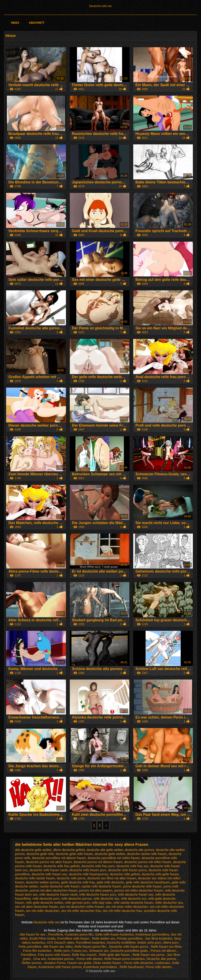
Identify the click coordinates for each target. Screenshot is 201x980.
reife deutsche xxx (134, 899)
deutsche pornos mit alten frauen (49, 862)
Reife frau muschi (85, 955)
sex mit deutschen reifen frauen (82, 907)
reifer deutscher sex (169, 903)
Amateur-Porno (55, 963)
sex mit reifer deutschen (43, 911)
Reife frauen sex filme (166, 947)
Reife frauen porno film (91, 947)
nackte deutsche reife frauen (60, 886)
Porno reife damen (90, 959)
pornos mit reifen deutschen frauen (139, 890)
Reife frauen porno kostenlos (125, 959)
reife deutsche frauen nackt (58, 894)
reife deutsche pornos (76, 899)
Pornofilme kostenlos (91, 943)
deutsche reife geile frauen (160, 874)
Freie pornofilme (30, 947)
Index (15, 23)
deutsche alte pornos (139, 850)
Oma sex (40, 959)
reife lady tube (102, 903)
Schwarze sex (99, 951)
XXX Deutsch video (60, 943)
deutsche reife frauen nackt (49, 870)
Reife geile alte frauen (115, 955)
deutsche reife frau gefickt (61, 866)
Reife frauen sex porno (149, 955)
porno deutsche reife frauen (142, 886)
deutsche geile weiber (110, 854)
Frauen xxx (79, 951)
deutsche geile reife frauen (74, 854)
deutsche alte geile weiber (105, 850)
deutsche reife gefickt (125, 874)
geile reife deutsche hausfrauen (148, 882)
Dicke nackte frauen (108, 963)
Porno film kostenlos (38, 951)
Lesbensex (162, 963)
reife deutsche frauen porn (98, 894)
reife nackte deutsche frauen (133, 903)
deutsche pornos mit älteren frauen (98, 862)
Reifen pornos (32, 963)
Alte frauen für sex (33, 934)
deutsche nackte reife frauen (147, 854)
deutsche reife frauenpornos (89, 874)
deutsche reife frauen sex (49, 874)
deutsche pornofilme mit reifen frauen (114, 858)
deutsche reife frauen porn (88, 870)
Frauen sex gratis (79, 963)
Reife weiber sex (104, 938)
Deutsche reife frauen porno (129, 947)
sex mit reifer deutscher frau (122, 911)
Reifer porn (62, 951)
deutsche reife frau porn (98, 866)
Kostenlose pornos (61, 959)
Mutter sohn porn (149, 943)
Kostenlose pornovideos (152, 934)
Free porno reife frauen (54, 955)
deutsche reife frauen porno (127, 870)
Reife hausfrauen (132, 967)
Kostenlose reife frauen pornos (60, 967)
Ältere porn (171, 943)
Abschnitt (36, 23)
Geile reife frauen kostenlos (114, 934)
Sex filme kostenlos (159, 938)
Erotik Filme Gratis (43, 938)
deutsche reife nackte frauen (35, 878)
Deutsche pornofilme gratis (130, 951)
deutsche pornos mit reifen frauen (148, 862)
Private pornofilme (130, 938)
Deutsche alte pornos (162, 959)
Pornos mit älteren (164, 951)
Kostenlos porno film (79, 934)
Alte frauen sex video (58, 947)
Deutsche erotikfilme (121, 943)
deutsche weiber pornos (43, 882)
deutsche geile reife (40, 854)
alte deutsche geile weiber (33, 850)
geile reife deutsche (110, 882)
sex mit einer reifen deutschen (127, 907)
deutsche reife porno (71, 878)
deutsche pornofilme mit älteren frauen (59, 858)
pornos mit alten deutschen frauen (54, 890)
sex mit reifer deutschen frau (81, 911)
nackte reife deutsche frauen (101, 886)
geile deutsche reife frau (78, 882)
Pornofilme (55, 934)
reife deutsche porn (46, 899)
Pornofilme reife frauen (74, 938)
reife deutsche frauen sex (136, 894)
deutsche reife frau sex (133, 866)
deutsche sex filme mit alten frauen (112, 878)
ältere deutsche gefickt (69, 850)
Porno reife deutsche (138, 963)
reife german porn (78, 903)
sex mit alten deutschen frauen (37, 907)
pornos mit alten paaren (96, 890)
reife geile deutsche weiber (44, 903)
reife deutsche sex (106, 899)
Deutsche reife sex (100, 6)
